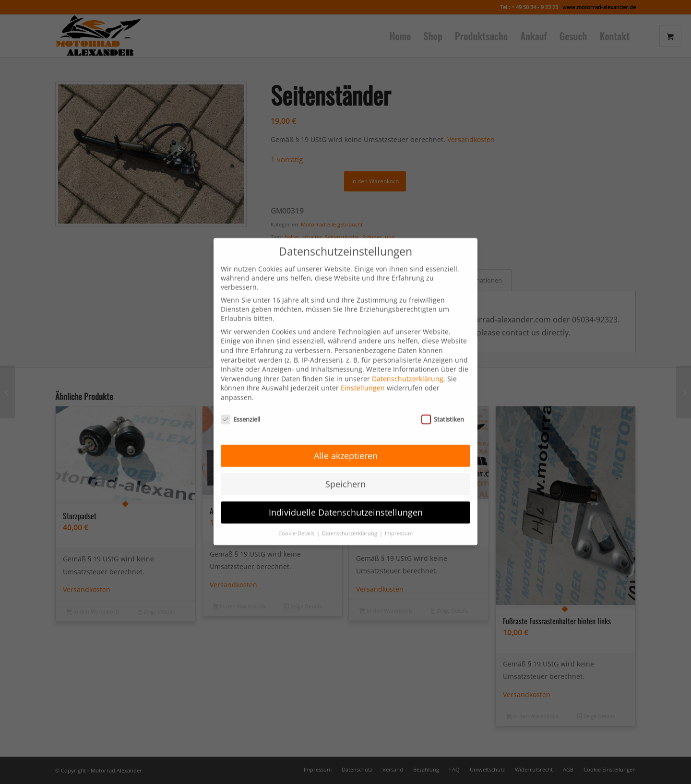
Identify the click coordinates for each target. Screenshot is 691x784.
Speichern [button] (345, 449)
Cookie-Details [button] (297, 499)
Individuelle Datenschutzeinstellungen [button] (346, 477)
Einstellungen (363, 353)
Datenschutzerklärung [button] (350, 499)
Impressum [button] (399, 499)
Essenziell (240, 384)
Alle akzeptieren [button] (346, 421)
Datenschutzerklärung (408, 343)
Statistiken (443, 384)
